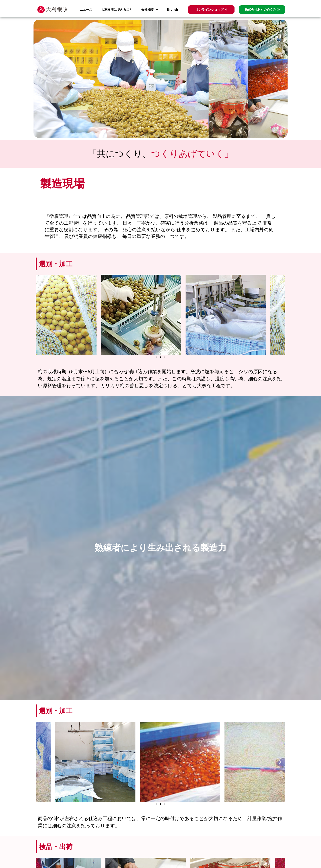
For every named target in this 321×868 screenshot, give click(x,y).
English (172, 10)
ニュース (86, 10)
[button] (41, 315)
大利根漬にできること (117, 10)
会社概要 (150, 10)
